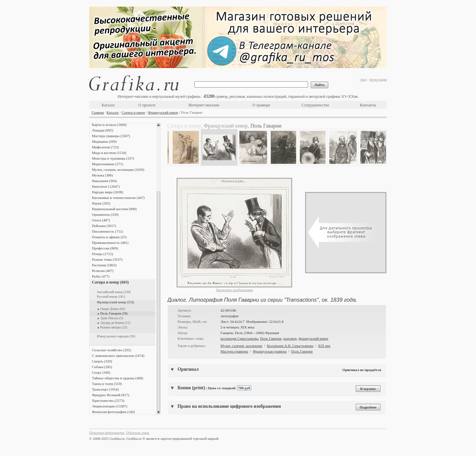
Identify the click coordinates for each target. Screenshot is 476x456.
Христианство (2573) (108, 400)
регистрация (378, 79)
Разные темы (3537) (107, 259)
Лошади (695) (102, 130)
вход (364, 79)
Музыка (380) (102, 175)
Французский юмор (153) (116, 302)
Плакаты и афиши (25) (109, 237)
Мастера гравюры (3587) (111, 136)
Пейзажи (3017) (104, 226)
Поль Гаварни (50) (114, 313)
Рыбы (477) (101, 276)
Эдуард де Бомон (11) (115, 323)
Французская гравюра (270, 351)
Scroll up (159, 125)
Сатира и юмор (133, 112)
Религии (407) (103, 271)
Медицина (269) (104, 141)
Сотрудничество (316, 105)
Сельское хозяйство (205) (112, 350)
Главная (98, 112)
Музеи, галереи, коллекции (241, 346)
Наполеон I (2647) (106, 186)
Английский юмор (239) (114, 292)
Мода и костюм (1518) (109, 153)
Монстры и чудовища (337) (113, 158)
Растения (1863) (104, 265)
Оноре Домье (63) (113, 309)
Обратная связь (138, 433)
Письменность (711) (107, 231)
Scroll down (159, 412)
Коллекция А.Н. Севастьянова (290, 346)
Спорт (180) (101, 372)
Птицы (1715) (102, 254)
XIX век (324, 346)
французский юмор (313, 338)
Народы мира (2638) (108, 192)
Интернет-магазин (204, 105)
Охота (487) (101, 220)
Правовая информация (107, 433)
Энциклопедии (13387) (110, 406)
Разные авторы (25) (114, 327)
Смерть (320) (102, 361)
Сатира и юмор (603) (110, 282)
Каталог (108, 105)
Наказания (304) (104, 181)
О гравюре (261, 105)
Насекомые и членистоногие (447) (118, 198)
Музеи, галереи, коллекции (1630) (118, 170)
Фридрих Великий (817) (111, 395)
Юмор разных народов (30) (116, 336)
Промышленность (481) (110, 243)
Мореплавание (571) (108, 164)
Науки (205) (101, 203)
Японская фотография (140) (113, 412)
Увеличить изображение (235, 290)
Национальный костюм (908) (114, 209)
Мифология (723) (105, 147)
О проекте (147, 105)
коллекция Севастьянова (239, 338)
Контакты (368, 105)
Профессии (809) (105, 248)
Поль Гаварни (271, 338)
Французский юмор (163, 112)
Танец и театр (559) (107, 384)
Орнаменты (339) (105, 214)
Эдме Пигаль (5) (112, 318)
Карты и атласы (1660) (109, 125)
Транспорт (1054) (105, 389)
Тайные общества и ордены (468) (118, 378)
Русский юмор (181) (111, 297)
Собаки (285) (102, 367)
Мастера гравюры (234, 351)
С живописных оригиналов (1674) (118, 356)
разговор (290, 338)
